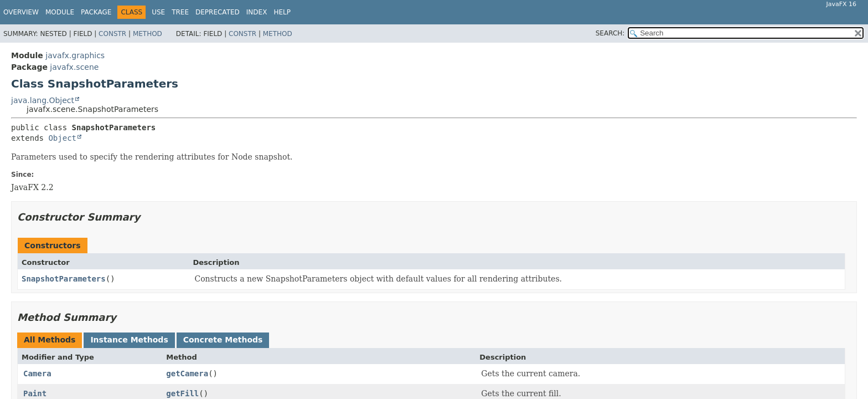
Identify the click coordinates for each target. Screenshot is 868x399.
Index (257, 12)
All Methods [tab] (50, 340)
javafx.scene (74, 67)
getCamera (187, 374)
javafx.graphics (75, 55)
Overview (21, 12)
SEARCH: (610, 33)
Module (60, 12)
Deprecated (218, 12)
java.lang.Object (43, 100)
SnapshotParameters (64, 279)
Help (282, 12)
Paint (35, 393)
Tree (180, 12)
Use (158, 12)
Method (148, 34)
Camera (37, 374)
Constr (112, 34)
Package (96, 12)
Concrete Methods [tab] (223, 340)
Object (62, 138)
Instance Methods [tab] (129, 340)
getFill (182, 393)
